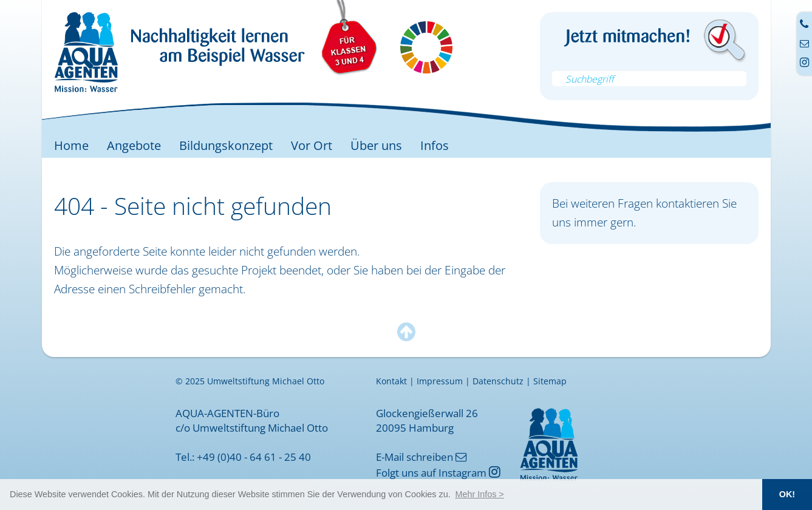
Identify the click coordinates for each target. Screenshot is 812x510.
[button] (479, 494)
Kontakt (391, 381)
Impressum (440, 381)
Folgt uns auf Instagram (438, 472)
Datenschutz (498, 381)
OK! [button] (787, 494)
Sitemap (550, 381)
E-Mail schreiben (421, 457)
